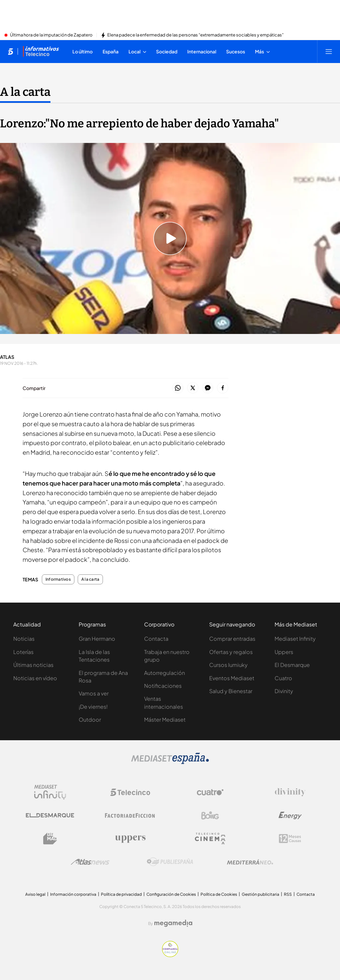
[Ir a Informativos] (41, 51)
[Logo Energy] (290, 816)
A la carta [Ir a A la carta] (25, 92)
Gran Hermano (97, 639)
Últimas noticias (33, 665)
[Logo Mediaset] (170, 762)
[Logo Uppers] (130, 839)
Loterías (23, 652)
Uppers (284, 652)
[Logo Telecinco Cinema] (210, 839)
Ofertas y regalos (231, 652)
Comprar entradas (232, 639)
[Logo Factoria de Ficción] (130, 816)
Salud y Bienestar (231, 691)
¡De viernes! (93, 707)
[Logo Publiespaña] (170, 862)
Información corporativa (73, 894)
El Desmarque (292, 665)
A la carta (90, 579)
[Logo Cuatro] (210, 792)
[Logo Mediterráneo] (250, 862)
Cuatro (283, 678)
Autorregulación (165, 673)
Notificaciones (163, 686)
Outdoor (90, 719)
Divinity (284, 691)
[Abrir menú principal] (329, 51)
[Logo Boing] (210, 816)
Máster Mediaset (165, 719)
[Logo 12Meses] (290, 839)
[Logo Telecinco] (130, 792)
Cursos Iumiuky (228, 665)
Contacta (156, 639)
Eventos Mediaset (232, 678)
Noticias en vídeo (35, 678)
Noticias (24, 639)
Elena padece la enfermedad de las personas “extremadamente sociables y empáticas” (195, 35)
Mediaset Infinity (295, 639)
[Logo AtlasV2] (90, 862)
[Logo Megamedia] (173, 923)
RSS (288, 894)
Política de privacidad (121, 894)
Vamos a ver (94, 693)
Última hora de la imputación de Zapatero (51, 35)
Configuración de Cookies (171, 894)
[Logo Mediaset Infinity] (50, 792)
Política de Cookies (219, 894)
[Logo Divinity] (290, 792)
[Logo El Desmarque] (50, 815)
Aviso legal (35, 894)
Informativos (58, 579)
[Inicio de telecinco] (10, 51)
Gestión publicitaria (260, 894)
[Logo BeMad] (50, 839)
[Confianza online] (170, 955)
